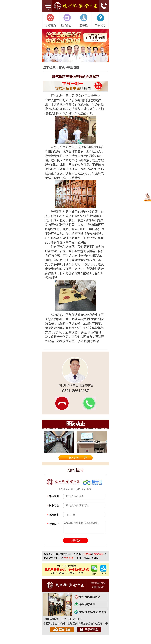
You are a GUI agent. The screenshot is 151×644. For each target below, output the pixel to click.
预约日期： (54, 515)
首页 (62, 67)
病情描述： (54, 524)
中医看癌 (73, 67)
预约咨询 (74, 458)
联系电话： (54, 505)
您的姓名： (54, 496)
